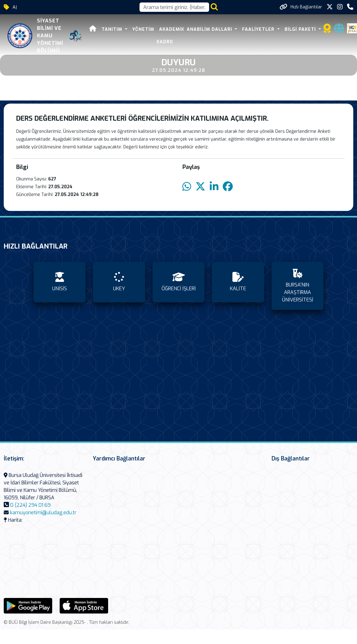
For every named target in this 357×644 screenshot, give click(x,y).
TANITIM (113, 29)
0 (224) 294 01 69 (30, 505)
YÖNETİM (143, 29)
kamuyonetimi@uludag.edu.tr (43, 513)
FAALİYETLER (259, 29)
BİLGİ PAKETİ (301, 29)
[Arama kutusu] (174, 7)
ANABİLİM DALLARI (210, 29)
